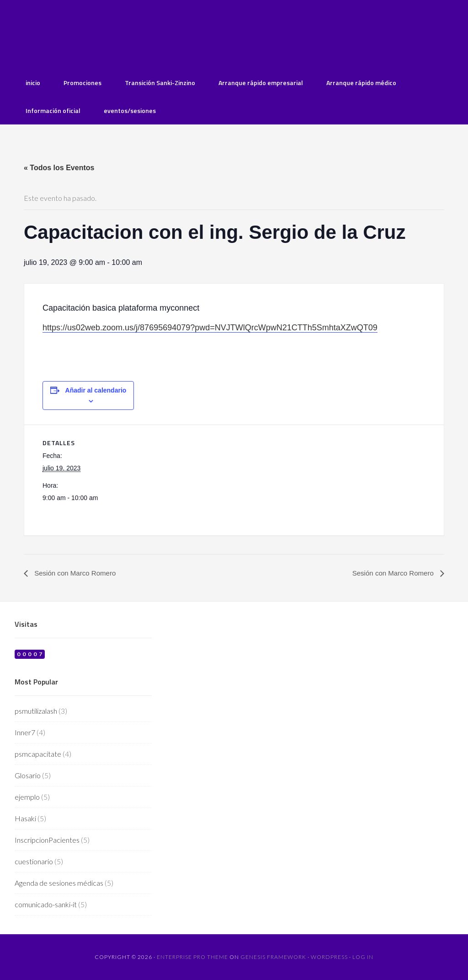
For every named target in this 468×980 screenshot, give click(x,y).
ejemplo (27, 797)
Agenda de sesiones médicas (59, 883)
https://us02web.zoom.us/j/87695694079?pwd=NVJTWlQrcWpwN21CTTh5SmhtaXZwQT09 (210, 328)
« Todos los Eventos (59, 168)
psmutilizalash (36, 711)
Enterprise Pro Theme (192, 957)
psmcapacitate (38, 754)
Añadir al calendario (96, 390)
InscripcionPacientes (47, 840)
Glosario (28, 776)
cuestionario (34, 862)
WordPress (329, 957)
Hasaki (25, 819)
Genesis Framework (273, 957)
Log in (363, 957)
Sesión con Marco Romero (77, 573)
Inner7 (25, 733)
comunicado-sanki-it (46, 905)
